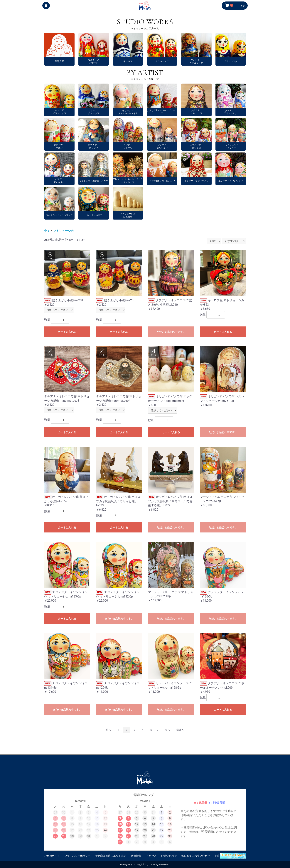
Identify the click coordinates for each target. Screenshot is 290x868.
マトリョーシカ (63, 231)
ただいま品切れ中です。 (171, 332)
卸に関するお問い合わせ (196, 856)
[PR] (230, 856)
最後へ (180, 730)
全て (47, 231)
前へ (108, 730)
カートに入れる (67, 332)
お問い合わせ (169, 856)
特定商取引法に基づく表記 (111, 856)
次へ (167, 730)
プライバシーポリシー (77, 856)
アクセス (151, 856)
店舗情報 (136, 856)
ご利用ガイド (52, 856)
